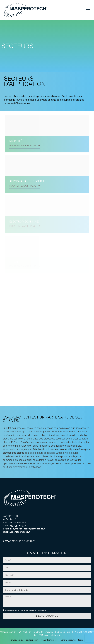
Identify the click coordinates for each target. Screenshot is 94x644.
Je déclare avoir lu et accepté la (26, 610)
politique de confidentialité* (37, 610)
